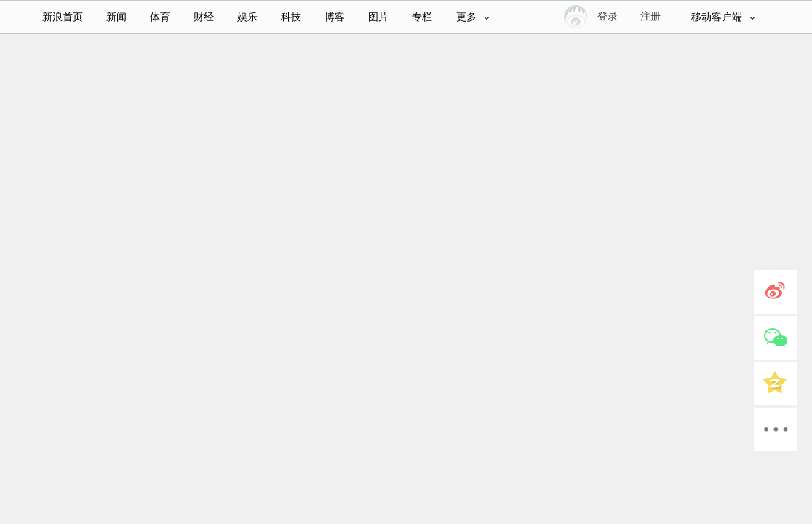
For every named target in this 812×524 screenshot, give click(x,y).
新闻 (116, 17)
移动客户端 (723, 17)
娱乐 (247, 17)
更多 (473, 17)
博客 (335, 17)
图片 (378, 17)
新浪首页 (63, 17)
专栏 (422, 17)
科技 (291, 17)
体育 (160, 17)
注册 (650, 16)
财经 (204, 17)
